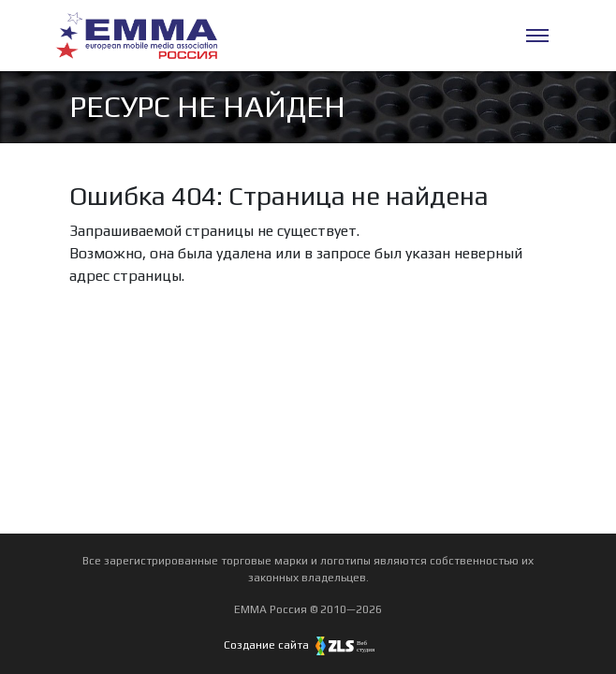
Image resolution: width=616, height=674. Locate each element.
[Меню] (537, 36)
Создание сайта (308, 645)
